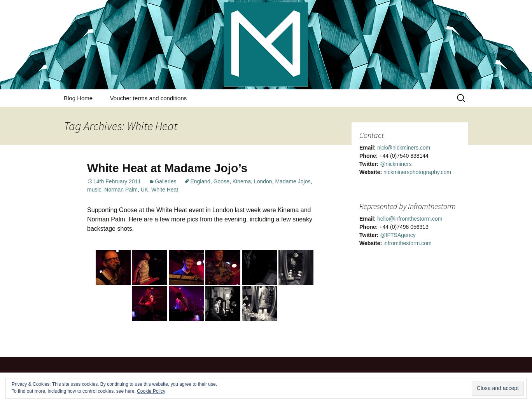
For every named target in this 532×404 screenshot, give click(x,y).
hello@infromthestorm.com (410, 219)
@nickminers (396, 164)
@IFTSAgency (398, 235)
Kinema (242, 181)
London (263, 181)
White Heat (165, 190)
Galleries (165, 181)
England (200, 181)
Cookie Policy (151, 391)
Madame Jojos (293, 181)
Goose (221, 181)
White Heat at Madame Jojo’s (167, 168)
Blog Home (78, 98)
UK (144, 190)
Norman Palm (121, 190)
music (94, 190)
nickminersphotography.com (417, 172)
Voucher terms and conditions (149, 98)
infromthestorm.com (408, 243)
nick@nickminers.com (404, 148)
